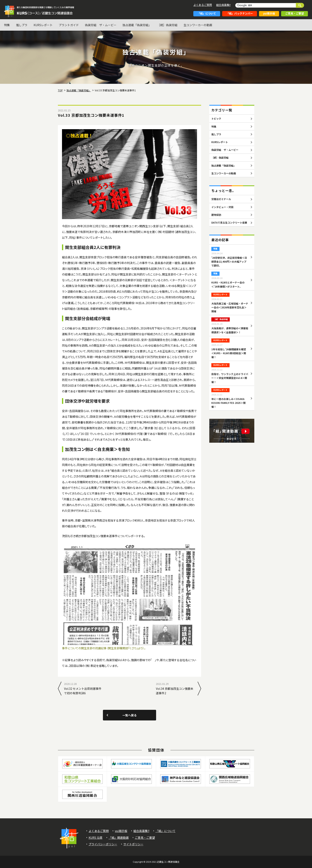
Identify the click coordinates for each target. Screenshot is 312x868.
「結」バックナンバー (240, 13)
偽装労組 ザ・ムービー (101, 25)
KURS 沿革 (96, 838)
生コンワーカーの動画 (198, 25)
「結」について (207, 13)
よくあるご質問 (203, 5)
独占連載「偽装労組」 (137, 25)
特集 (7, 25)
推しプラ (22, 25)
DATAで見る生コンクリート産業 (229, 222)
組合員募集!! (223, 5)
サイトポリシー (133, 844)
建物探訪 (216, 215)
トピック (216, 118)
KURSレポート (43, 25)
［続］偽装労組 (167, 25)
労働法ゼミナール (221, 199)
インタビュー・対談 (222, 207)
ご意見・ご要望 (295, 13)
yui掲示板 (269, 13)
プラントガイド (69, 25)
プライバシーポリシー (103, 844)
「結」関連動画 (119, 838)
